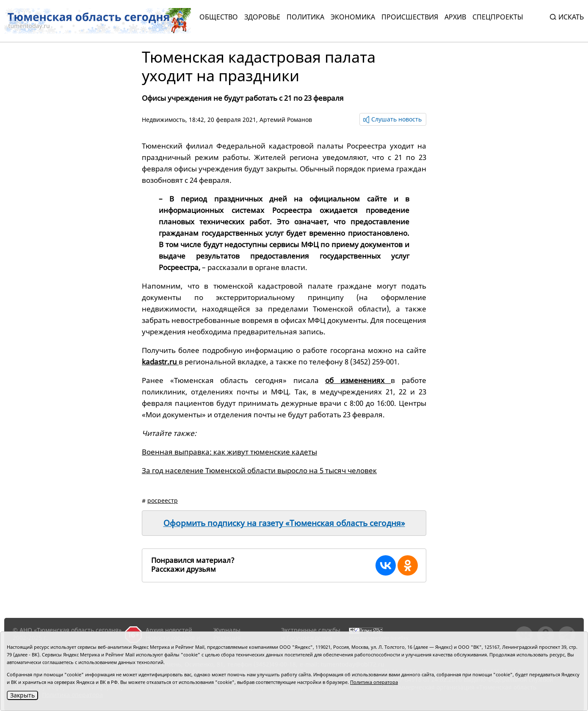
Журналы (227, 630)
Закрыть (22, 695)
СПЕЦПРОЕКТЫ (498, 17)
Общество (219, 17)
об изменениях (358, 380)
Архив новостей (169, 630)
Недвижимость (164, 120)
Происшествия (410, 17)
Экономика (353, 17)
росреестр (163, 500)
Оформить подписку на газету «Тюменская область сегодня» (284, 523)
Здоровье (262, 17)
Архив (455, 17)
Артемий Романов (286, 120)
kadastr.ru (160, 362)
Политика (305, 17)
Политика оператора (374, 682)
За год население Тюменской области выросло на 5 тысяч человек (259, 470)
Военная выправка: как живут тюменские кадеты (229, 452)
